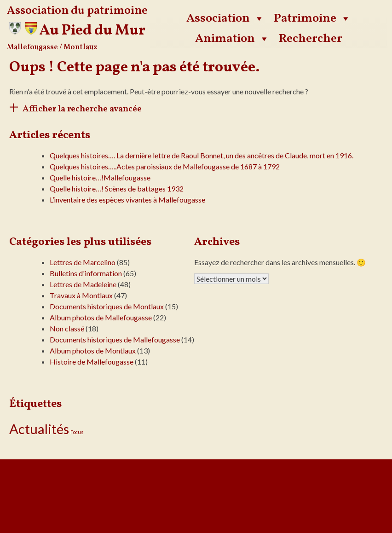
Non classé (67, 328)
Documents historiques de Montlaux (107, 306)
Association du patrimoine (77, 11)
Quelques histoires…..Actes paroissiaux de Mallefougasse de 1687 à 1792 (165, 166)
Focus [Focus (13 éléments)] (77, 432)
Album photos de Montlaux (93, 351)
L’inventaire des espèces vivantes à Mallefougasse (127, 200)
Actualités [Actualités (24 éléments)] (39, 429)
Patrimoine (312, 18)
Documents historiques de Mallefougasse (115, 339)
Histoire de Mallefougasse (92, 362)
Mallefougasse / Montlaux (52, 47)
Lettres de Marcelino (83, 262)
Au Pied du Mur (92, 31)
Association (225, 18)
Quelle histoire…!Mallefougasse (100, 177)
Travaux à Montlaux (81, 295)
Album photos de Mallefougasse (101, 317)
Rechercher (311, 39)
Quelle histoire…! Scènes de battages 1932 (117, 188)
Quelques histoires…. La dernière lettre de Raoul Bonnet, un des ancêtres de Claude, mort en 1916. (202, 155)
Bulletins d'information (86, 273)
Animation (232, 39)
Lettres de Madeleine (83, 284)
